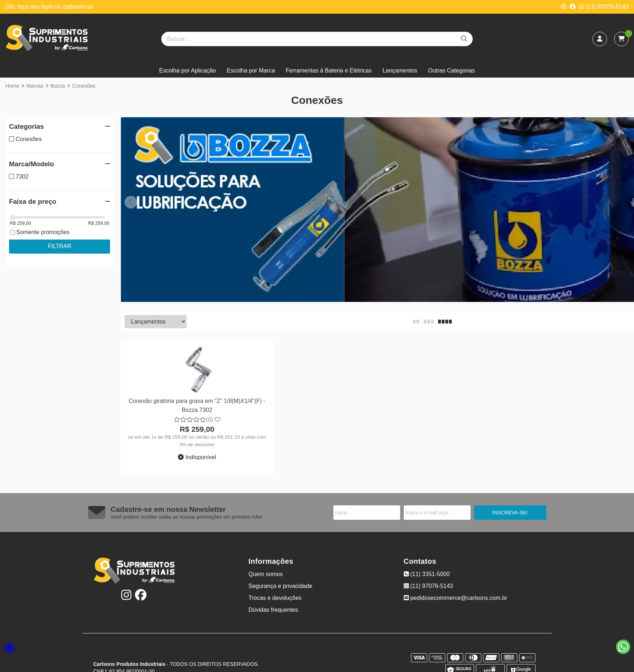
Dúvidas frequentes (274, 610)
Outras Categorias (451, 71)
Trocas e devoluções (275, 598)
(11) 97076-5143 (604, 7)
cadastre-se (78, 7)
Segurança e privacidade (281, 586)
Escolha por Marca (251, 71)
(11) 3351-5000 (427, 574)
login (48, 7)
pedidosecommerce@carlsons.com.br (456, 598)
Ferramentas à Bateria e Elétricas (329, 71)
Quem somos (266, 574)
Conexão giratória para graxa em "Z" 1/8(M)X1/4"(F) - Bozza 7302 (197, 405)
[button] (131, 202)
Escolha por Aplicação (187, 71)
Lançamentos (400, 71)
